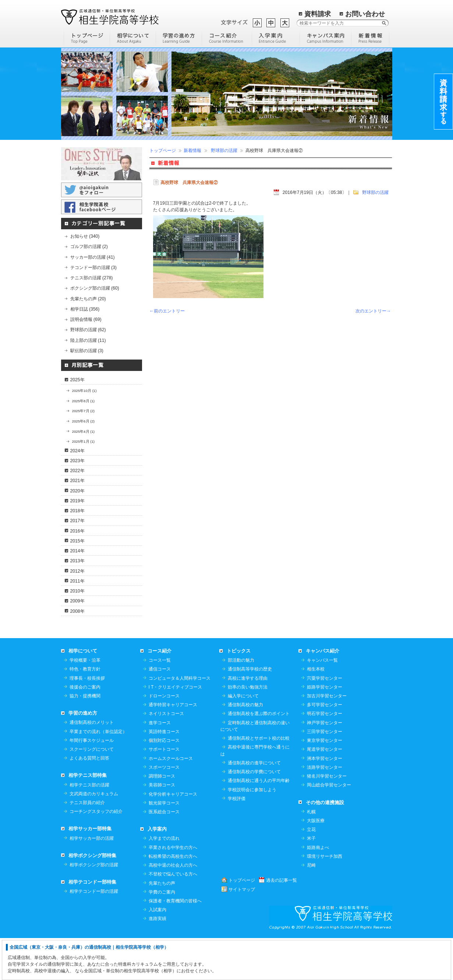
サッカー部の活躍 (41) (93, 257)
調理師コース (162, 818)
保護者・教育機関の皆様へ (175, 942)
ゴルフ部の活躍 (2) (89, 247)
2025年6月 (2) (84, 421)
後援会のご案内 (85, 729)
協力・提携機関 (85, 737)
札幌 (311, 853)
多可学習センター (325, 746)
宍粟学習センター (325, 720)
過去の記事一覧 (282, 922)
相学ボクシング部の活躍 (94, 906)
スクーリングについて (92, 791)
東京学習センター (325, 782)
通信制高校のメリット (92, 764)
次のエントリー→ (373, 311)
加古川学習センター (327, 737)
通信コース (160, 711)
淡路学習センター (325, 809)
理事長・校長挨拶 (87, 720)
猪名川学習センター (327, 818)
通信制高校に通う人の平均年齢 (259, 822)
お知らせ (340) (85, 236)
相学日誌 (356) (85, 309)
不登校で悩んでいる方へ (173, 916)
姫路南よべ (318, 889)
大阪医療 (316, 862)
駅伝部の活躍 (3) (87, 351)
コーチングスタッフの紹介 (96, 853)
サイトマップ (242, 931)
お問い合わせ (365, 14)
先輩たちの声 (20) (88, 299)
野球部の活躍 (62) (88, 330)
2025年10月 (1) (84, 391)
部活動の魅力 (241, 702)
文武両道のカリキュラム (94, 835)
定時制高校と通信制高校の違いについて (255, 768)
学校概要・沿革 (85, 702)
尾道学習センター (325, 791)
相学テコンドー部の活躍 (94, 933)
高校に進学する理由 (248, 720)
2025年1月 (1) (84, 441)
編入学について (243, 737)
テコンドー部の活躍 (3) (93, 268)
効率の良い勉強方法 (248, 729)
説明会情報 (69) (86, 319)
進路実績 (158, 960)
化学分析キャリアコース (173, 836)
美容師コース (162, 827)
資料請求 (318, 14)
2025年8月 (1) (84, 401)
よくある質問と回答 (89, 800)
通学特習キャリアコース (173, 746)
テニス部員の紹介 (87, 844)
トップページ (163, 151)
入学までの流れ (164, 880)
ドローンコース (164, 737)
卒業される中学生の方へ (173, 889)
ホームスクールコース (171, 800)
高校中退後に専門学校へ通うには (255, 792)
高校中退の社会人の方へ (173, 907)
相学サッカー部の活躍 (92, 880)
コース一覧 (160, 702)
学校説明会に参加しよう (252, 831)
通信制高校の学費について (254, 813)
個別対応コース (164, 782)
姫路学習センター (325, 729)
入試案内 (158, 951)
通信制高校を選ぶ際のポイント (259, 755)
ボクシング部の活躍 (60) (95, 288)
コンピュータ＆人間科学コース (180, 720)
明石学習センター (325, 755)
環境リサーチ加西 (325, 898)
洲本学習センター (325, 800)
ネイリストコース (166, 755)
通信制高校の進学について (254, 804)
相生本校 (316, 711)
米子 (311, 880)
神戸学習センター (325, 764)
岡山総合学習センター (329, 827)
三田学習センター (325, 773)
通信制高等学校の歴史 (250, 711)
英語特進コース (164, 773)
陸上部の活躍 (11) (88, 340)
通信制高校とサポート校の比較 (259, 780)
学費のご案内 (162, 934)
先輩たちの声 (162, 925)
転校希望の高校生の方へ (173, 898)
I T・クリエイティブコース (176, 729)
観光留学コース (164, 845)
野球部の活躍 (224, 151)
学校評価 (237, 840)
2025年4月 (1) (84, 431)
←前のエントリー (167, 311)
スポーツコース (164, 809)
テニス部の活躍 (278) (92, 278)
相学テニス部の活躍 (89, 827)
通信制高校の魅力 (245, 746)
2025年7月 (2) (84, 411)
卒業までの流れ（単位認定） (98, 773)
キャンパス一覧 (322, 702)
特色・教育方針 (85, 711)
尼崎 (311, 907)
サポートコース (164, 791)
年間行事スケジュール (92, 782)
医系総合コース (164, 853)
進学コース (160, 764)
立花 (311, 871)
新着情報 (192, 151)
